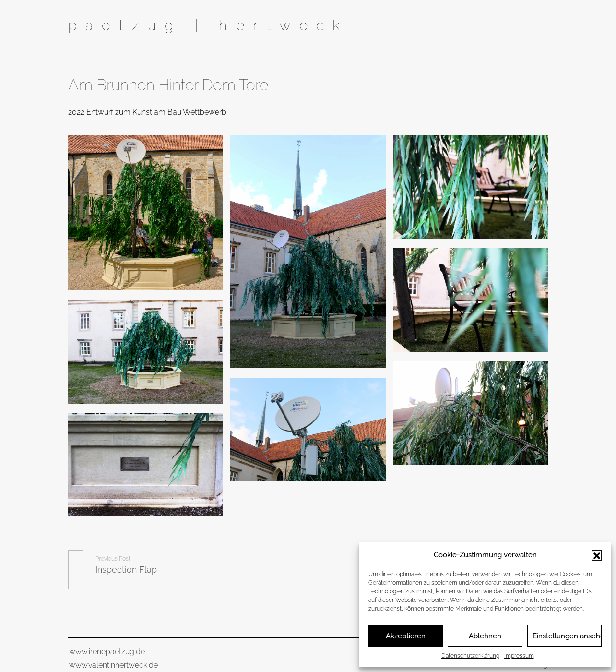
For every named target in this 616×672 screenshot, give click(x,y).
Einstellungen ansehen (567, 636)
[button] (597, 555)
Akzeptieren (406, 636)
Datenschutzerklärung (470, 656)
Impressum (519, 656)
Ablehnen (485, 636)
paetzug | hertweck (208, 25)
